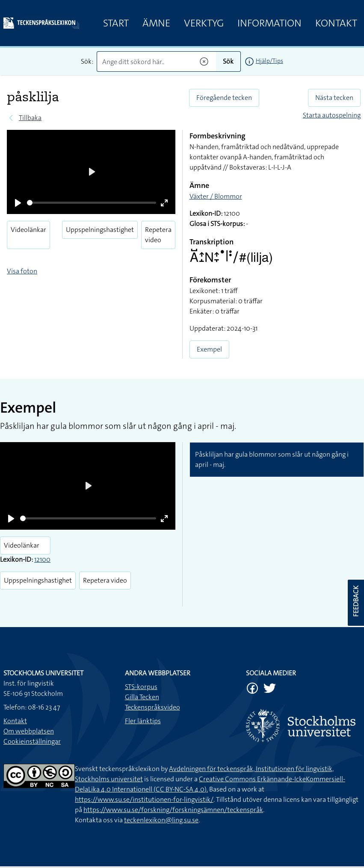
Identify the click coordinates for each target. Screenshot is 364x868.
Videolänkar (28, 230)
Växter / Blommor (216, 196)
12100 (42, 559)
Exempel (209, 349)
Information (269, 23)
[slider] (92, 203)
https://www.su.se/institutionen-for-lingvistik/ (144, 799)
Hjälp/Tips (269, 61)
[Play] (18, 203)
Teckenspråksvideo (152, 707)
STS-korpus (141, 687)
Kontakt (336, 23)
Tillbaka (30, 118)
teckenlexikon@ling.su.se (161, 820)
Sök (228, 61)
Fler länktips (143, 721)
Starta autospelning (332, 115)
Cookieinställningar (32, 741)
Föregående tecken (224, 98)
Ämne (156, 23)
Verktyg (204, 23)
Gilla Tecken (142, 697)
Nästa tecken (334, 98)
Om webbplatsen (29, 731)
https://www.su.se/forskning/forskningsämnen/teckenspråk (173, 810)
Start (116, 23)
